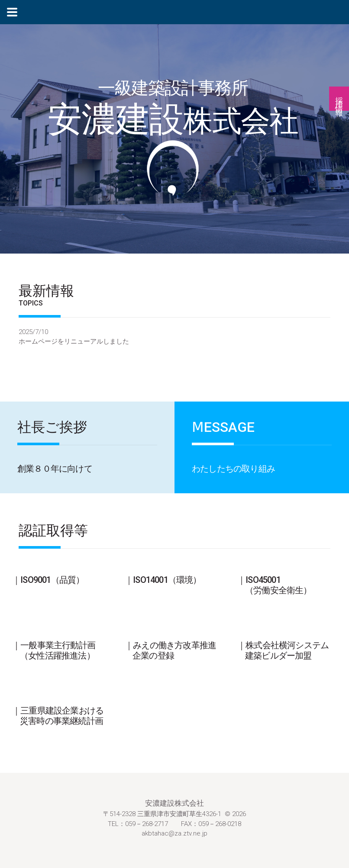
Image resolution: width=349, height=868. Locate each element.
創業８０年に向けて (55, 469)
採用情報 (339, 99)
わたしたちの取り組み (233, 469)
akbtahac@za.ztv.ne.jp (174, 833)
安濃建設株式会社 (174, 803)
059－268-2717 (147, 824)
